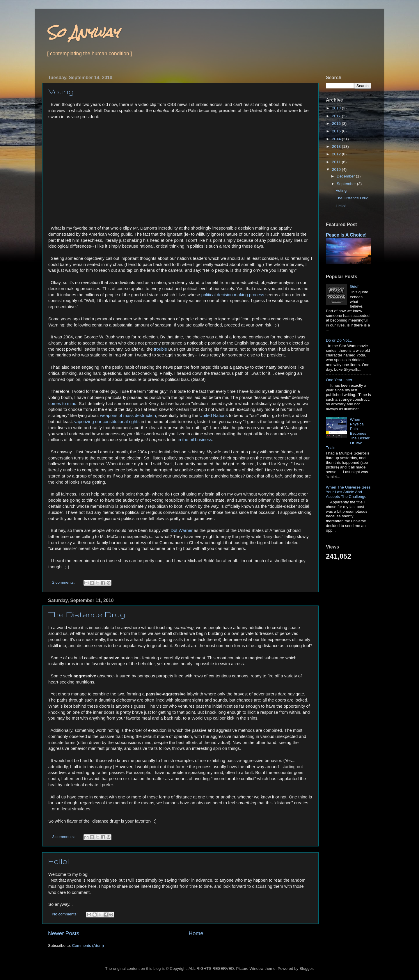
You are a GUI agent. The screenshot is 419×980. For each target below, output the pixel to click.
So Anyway (83, 32)
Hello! (59, 861)
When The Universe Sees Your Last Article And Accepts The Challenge (348, 492)
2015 (337, 131)
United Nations (213, 416)
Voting (61, 92)
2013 (337, 147)
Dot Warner (182, 530)
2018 (337, 108)
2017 (337, 116)
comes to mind (62, 404)
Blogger (306, 969)
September (347, 184)
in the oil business (195, 440)
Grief (354, 286)
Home (196, 933)
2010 (337, 169)
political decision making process (233, 295)
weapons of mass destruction (128, 416)
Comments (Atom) (88, 946)
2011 (337, 162)
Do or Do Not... (339, 340)
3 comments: (64, 837)
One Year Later (339, 380)
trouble (160, 349)
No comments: (66, 914)
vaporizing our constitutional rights (107, 422)
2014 (337, 139)
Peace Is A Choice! (346, 235)
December (346, 176)
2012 (337, 154)
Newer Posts (64, 933)
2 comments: (64, 582)
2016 (337, 124)
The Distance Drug (87, 614)
